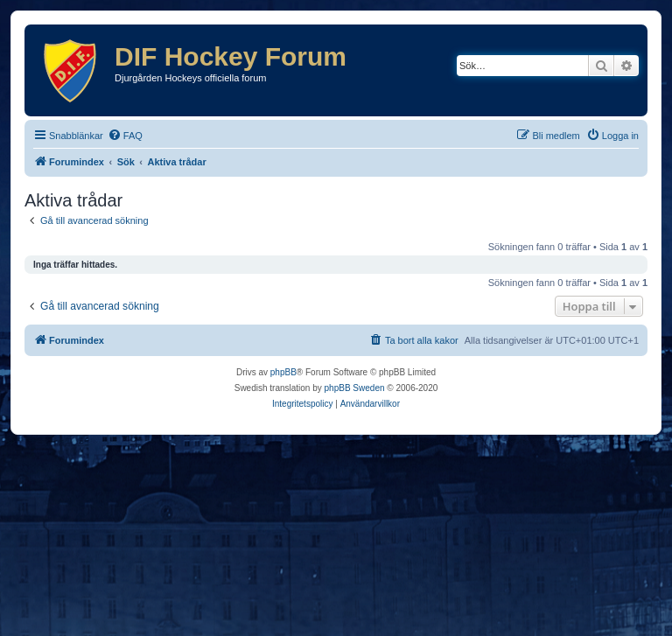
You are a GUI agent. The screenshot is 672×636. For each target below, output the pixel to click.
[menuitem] (125, 136)
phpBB (283, 372)
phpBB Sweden (355, 388)
